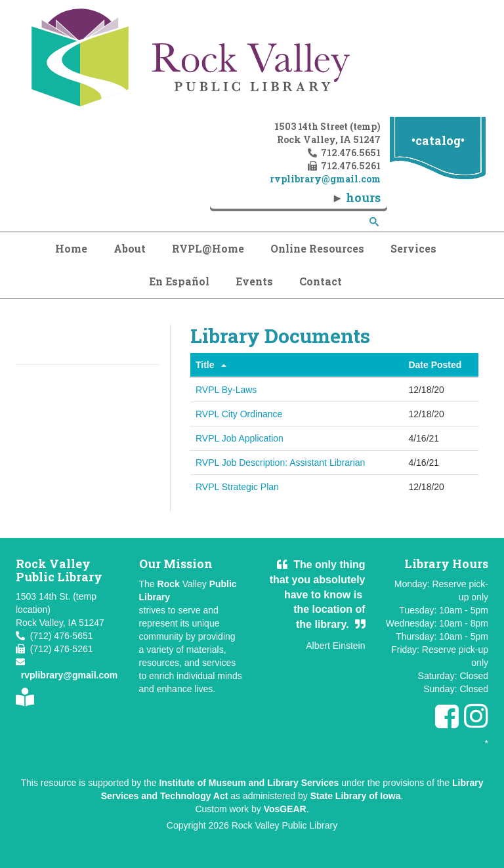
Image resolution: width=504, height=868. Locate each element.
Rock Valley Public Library (285, 825)
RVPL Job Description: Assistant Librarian (280, 463)
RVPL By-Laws (226, 390)
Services (413, 248)
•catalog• (438, 140)
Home (71, 248)
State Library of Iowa (356, 796)
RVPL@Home (208, 248)
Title (205, 365)
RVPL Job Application (240, 438)
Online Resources (317, 248)
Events (254, 281)
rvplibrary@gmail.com (69, 675)
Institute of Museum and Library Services (249, 783)
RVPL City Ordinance (239, 414)
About (130, 248)
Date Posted (435, 365)
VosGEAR (285, 809)
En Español (179, 281)
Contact (321, 281)
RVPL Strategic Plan (237, 487)
